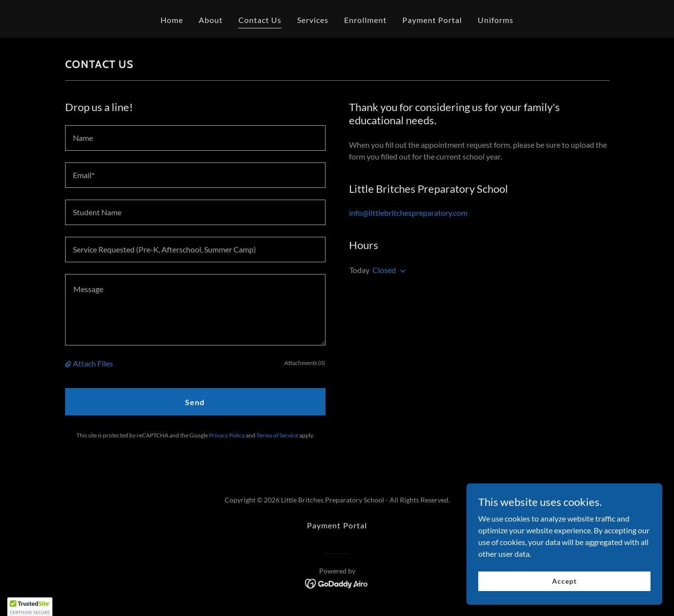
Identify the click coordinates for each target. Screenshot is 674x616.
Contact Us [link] (260, 20)
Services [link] (313, 20)
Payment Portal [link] (432, 20)
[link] (337, 582)
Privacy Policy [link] (227, 435)
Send (195, 402)
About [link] (211, 20)
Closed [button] (384, 270)
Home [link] (172, 20)
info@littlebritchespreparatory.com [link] (408, 213)
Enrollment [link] (365, 20)
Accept (564, 581)
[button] (69, 364)
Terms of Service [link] (277, 435)
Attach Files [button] (93, 363)
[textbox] (195, 138)
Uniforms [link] (496, 20)
